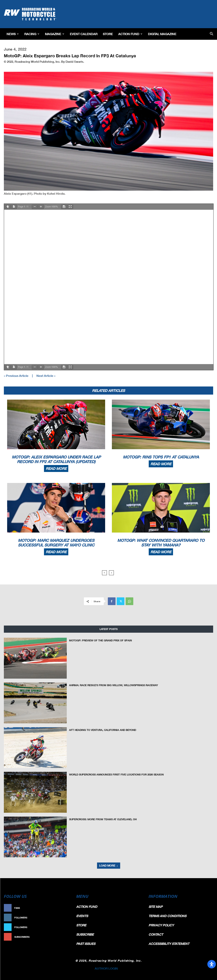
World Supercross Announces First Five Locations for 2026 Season (116, 775)
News (13, 34)
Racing (32, 34)
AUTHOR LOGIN (106, 968)
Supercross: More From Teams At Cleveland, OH (103, 819)
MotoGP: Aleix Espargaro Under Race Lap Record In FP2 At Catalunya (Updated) (56, 459)
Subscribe (62, 937)
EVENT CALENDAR (84, 34)
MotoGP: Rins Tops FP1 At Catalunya (161, 457)
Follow (64, 918)
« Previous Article (16, 376)
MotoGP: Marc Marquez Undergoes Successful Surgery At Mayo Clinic (56, 543)
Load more (109, 865)
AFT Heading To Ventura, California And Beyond (103, 730)
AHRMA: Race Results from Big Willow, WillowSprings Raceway (113, 685)
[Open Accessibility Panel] (212, 964)
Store (108, 34)
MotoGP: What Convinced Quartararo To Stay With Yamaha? (161, 543)
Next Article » (46, 376)
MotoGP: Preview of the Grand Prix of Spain (100, 640)
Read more (56, 468)
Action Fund (130, 34)
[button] (212, 34)
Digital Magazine (162, 34)
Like (66, 908)
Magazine (55, 34)
